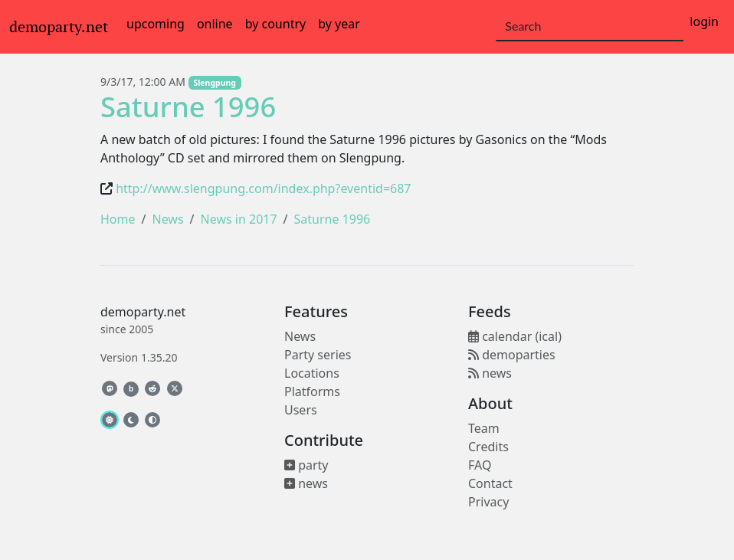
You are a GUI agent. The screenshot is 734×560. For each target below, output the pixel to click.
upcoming (156, 24)
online (215, 24)
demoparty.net (59, 27)
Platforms (312, 391)
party (306, 465)
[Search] (590, 27)
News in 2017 (239, 219)
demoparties (512, 355)
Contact (490, 483)
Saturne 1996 (188, 106)
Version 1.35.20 (139, 357)
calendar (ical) (515, 336)
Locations (312, 373)
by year (339, 24)
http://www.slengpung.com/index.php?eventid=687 (263, 188)
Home (118, 219)
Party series (318, 355)
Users (301, 410)
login (704, 21)
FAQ (480, 465)
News (167, 219)
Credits (488, 447)
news (306, 483)
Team (484, 428)
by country (276, 24)
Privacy (488, 502)
